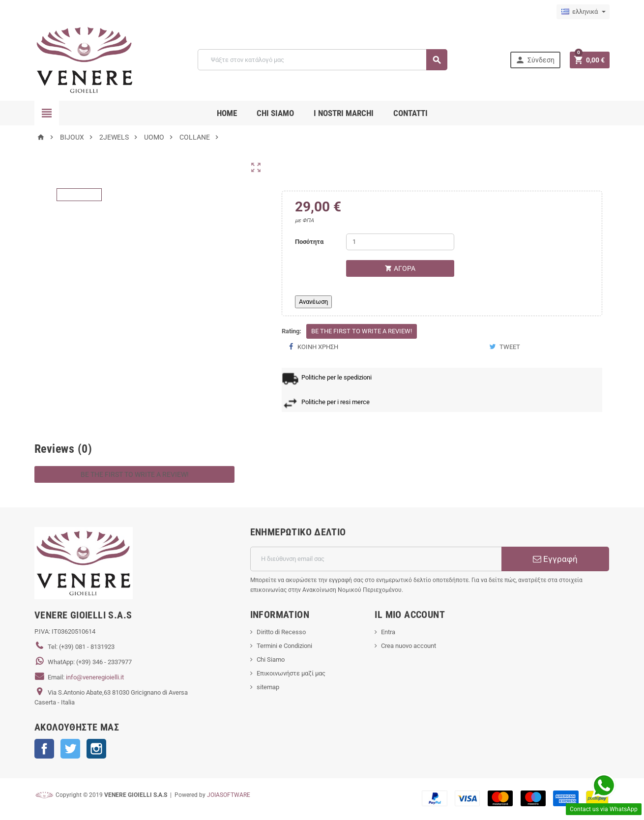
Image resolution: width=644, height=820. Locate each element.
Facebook (44, 749)
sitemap (268, 687)
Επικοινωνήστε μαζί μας (291, 673)
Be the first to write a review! (362, 331)
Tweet (505, 347)
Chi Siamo (271, 659)
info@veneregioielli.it (95, 677)
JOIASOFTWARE (229, 795)
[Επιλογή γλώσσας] (583, 12)
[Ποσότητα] (400, 242)
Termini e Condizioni (284, 646)
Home (227, 113)
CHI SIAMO (275, 113)
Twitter (70, 749)
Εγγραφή (555, 559)
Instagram (96, 749)
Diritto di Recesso (281, 632)
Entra (388, 632)
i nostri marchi (344, 113)
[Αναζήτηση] (322, 60)
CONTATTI (410, 113)
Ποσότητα (309, 242)
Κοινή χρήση (314, 347)
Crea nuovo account (409, 646)
